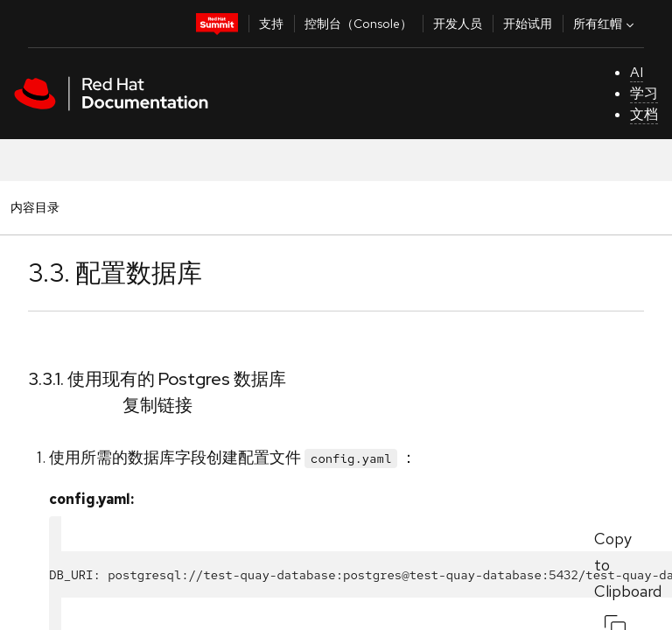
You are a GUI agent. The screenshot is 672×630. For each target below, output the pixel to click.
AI (637, 72)
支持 (271, 24)
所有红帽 (605, 24)
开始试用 (528, 24)
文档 (644, 114)
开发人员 (458, 24)
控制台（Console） (358, 24)
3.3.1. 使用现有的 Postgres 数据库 (157, 379)
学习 (644, 93)
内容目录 (35, 207)
